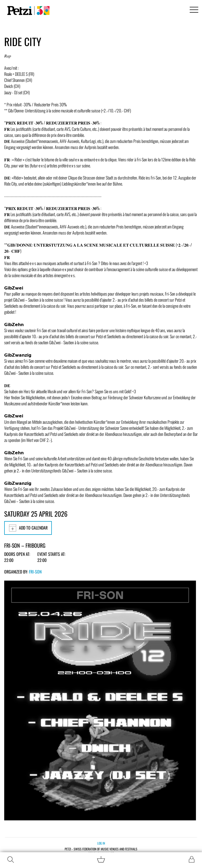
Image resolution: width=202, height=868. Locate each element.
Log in (101, 843)
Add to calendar (28, 528)
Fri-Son (35, 572)
